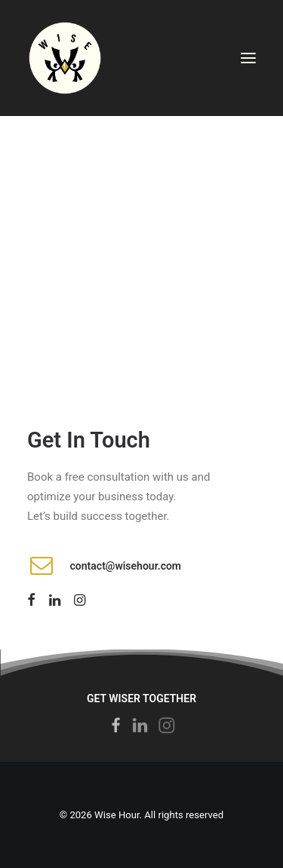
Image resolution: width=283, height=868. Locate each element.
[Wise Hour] (65, 58)
